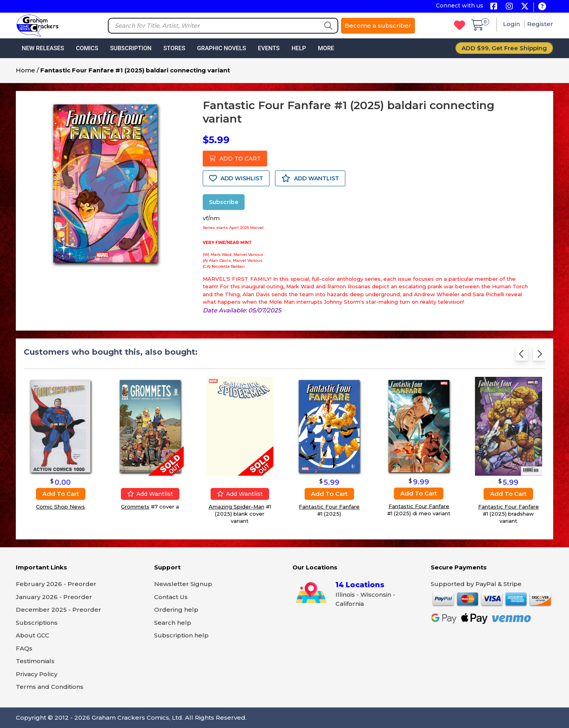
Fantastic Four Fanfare (329, 507)
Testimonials (35, 661)
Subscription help (181, 635)
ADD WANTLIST (310, 178)
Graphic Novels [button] (222, 48)
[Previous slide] (522, 356)
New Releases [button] (43, 48)
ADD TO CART (235, 159)
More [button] (326, 48)
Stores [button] (174, 48)
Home (25, 70)
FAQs (24, 648)
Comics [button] (87, 48)
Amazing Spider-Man (236, 507)
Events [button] (268, 48)
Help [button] (299, 48)
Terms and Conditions (50, 687)
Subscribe (224, 202)
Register (540, 24)
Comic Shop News (60, 507)
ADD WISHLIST (236, 178)
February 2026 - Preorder (56, 584)
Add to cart (61, 494)
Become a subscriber (378, 26)
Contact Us (171, 597)
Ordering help (176, 610)
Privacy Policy (37, 674)
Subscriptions (37, 623)
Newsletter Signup (183, 584)
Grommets (135, 507)
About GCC (33, 635)
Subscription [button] (131, 48)
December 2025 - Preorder (58, 610)
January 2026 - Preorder (54, 597)
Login (512, 24)
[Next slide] (539, 356)
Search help (173, 623)
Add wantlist (150, 494)
